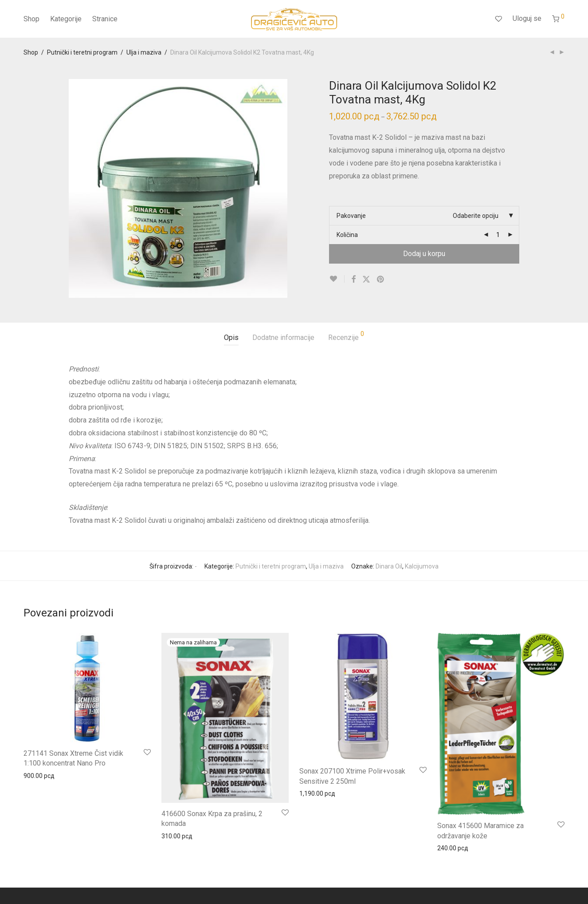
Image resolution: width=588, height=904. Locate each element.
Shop (31, 19)
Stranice (105, 19)
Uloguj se (527, 18)
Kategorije (66, 19)
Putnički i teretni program (82, 52)
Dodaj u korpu (424, 254)
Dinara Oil (389, 566)
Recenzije (346, 336)
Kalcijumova (422, 566)
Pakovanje (351, 216)
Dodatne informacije (283, 338)
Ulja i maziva (144, 52)
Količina (347, 235)
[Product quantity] (498, 235)
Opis (231, 338)
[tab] (231, 338)
